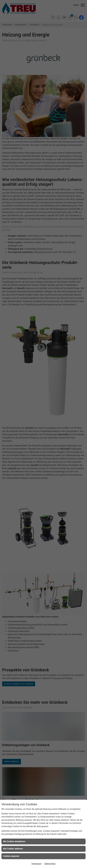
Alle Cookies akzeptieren (14, 841)
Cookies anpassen (11, 856)
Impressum (37, 864)
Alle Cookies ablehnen (13, 849)
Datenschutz (50, 864)
